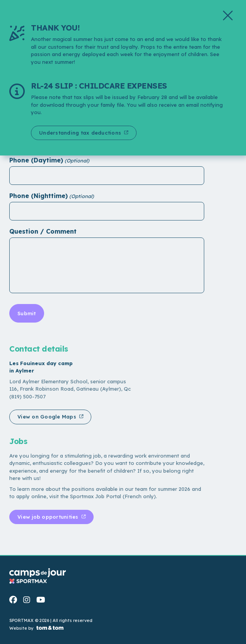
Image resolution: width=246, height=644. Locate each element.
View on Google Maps (48, 417)
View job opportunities (49, 517)
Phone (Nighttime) (38, 196)
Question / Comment (43, 231)
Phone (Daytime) (36, 160)
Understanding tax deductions (81, 133)
